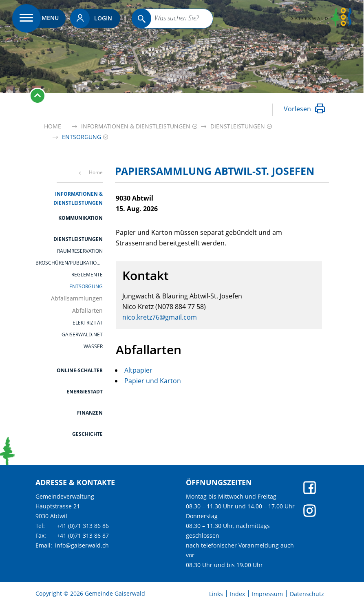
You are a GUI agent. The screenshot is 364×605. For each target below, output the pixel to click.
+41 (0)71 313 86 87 (83, 535)
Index (237, 594)
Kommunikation (81, 218)
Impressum (267, 594)
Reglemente (87, 275)
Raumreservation (80, 251)
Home (53, 126)
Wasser (93, 347)
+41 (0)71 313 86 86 (83, 526)
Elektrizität (88, 323)
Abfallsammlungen (77, 298)
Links (216, 594)
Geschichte (87, 434)
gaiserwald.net (82, 335)
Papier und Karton (153, 381)
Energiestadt (85, 392)
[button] (136, 126)
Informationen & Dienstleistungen (78, 198)
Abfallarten (87, 311)
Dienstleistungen (78, 239)
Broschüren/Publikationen (69, 263)
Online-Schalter (80, 370)
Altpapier (138, 370)
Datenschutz (307, 594)
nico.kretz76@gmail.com (160, 317)
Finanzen (90, 413)
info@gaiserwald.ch (82, 545)
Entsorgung (86, 287)
